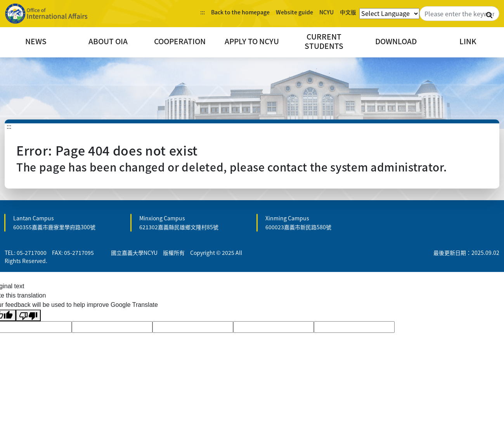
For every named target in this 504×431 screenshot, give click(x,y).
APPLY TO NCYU (252, 41)
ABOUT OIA (108, 41)
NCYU (326, 12)
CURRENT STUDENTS (324, 41)
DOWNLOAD (396, 41)
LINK (468, 41)
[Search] (459, 14)
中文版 (348, 12)
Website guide (294, 12)
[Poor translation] (28, 316)
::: (203, 12)
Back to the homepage (240, 12)
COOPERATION (180, 41)
